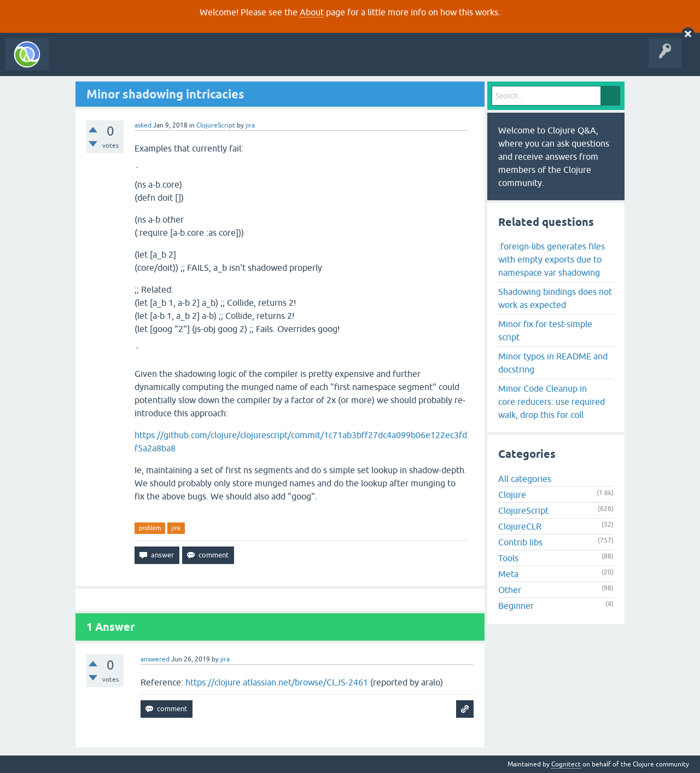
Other (510, 590)
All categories (525, 479)
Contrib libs (520, 542)
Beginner (516, 606)
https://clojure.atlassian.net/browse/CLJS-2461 (277, 682)
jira (176, 528)
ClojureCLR (520, 526)
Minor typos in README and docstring (553, 363)
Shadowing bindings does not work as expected (555, 298)
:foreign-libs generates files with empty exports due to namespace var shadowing (552, 259)
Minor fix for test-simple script (545, 330)
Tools (508, 558)
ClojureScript (216, 125)
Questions (117, 62)
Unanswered (163, 62)
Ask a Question (250, 62)
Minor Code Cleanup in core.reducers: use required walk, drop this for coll (552, 402)
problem (150, 528)
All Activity (73, 62)
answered (155, 659)
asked (143, 125)
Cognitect (566, 764)
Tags (205, 62)
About (312, 12)
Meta (508, 574)
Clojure (512, 495)
